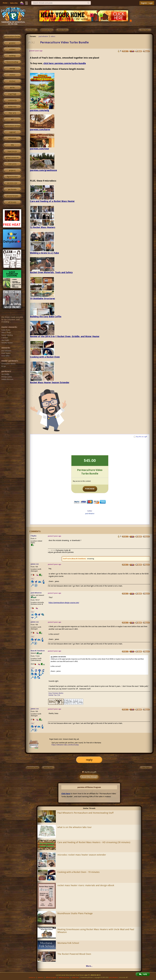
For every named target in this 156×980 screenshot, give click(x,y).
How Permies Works (56, 693)
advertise (41, 978)
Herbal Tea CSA (54, 695)
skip (12, 145)
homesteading (12, 62)
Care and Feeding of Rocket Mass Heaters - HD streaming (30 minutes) (94, 842)
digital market (12, 177)
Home (5, 3)
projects (12, 170)
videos (53, 36)
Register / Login (147, 3)
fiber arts (12, 113)
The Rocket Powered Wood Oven (74, 954)
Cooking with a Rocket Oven (45, 357)
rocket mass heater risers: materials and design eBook (86, 885)
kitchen (12, 81)
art (12, 119)
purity (12, 88)
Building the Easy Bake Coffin (46, 317)
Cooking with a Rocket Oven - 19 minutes (78, 872)
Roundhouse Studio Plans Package (75, 913)
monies (12, 75)
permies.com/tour (40, 149)
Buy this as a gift (142, 437)
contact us (32, 978)
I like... (33, 579)
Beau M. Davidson (79, 559)
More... (89, 966)
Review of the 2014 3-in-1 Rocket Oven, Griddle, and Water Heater (65, 336)
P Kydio (34, 536)
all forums (12, 202)
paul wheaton (43, 36)
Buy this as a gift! (89, 772)
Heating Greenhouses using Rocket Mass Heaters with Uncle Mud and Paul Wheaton (96, 931)
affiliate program (51, 978)
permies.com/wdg (39, 110)
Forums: (33, 36)
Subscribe (14, 3)
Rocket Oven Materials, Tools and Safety (51, 272)
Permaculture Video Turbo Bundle (64, 42)
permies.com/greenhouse (43, 170)
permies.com (12, 183)
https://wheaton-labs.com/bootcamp (65, 745)
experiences (12, 151)
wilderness (12, 107)
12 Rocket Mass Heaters (43, 227)
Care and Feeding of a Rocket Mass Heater (52, 201)
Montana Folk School (68, 943)
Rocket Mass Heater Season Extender (50, 382)
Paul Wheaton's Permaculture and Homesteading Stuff (85, 813)
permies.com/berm (40, 130)
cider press (12, 164)
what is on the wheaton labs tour (75, 827)
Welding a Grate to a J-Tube (44, 253)
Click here (66, 794)
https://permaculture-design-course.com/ (64, 603)
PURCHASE (90, 489)
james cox (35, 564)
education (12, 138)
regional (12, 132)
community (12, 100)
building (12, 56)
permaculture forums (12, 37)
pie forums (12, 189)
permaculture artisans (12, 126)
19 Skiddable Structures (42, 298)
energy (12, 69)
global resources (12, 158)
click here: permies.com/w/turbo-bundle (65, 63)
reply (89, 760)
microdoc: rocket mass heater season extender (82, 855)
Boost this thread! (89, 777)
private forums (12, 196)
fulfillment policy (64, 978)
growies (12, 43)
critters (12, 49)
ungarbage (12, 94)
